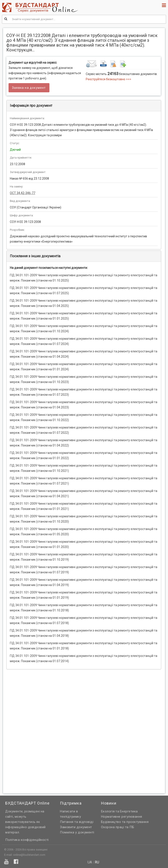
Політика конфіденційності (27, 840)
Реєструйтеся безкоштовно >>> (108, 79)
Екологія (108, 811)
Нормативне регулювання (122, 817)
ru (97, 862)
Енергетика (129, 811)
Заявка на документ (29, 88)
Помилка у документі (77, 832)
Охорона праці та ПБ (118, 827)
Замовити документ (76, 827)
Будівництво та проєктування (125, 822)
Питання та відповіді (77, 822)
